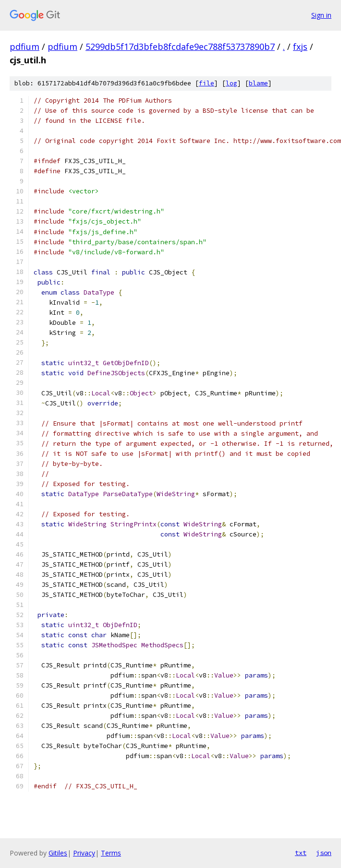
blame (258, 83)
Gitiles (58, 853)
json (324, 853)
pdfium (24, 47)
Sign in (321, 15)
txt (301, 853)
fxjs (300, 47)
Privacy (84, 853)
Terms (111, 853)
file (207, 83)
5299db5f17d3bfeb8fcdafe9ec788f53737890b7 (180, 47)
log (231, 83)
